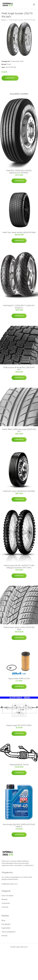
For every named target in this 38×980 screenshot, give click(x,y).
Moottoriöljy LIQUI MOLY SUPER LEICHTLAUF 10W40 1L (19, 826)
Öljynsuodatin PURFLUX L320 (19, 679)
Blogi (3, 920)
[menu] (34, 5)
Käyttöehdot (6, 928)
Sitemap (4, 936)
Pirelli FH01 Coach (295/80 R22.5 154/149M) (19, 491)
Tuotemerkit (15, 61)
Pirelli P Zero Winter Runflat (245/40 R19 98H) (19, 232)
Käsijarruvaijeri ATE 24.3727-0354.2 (19, 725)
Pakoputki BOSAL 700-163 (19, 765)
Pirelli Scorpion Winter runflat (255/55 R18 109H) (19, 628)
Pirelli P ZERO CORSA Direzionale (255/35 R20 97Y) (19, 430)
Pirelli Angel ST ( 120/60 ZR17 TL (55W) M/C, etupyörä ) (19, 307)
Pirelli (22, 61)
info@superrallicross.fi (9, 884)
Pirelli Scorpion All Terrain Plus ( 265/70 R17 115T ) (19, 369)
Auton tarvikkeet (7, 896)
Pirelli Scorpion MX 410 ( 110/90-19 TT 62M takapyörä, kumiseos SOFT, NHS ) (19, 567)
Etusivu (4, 20)
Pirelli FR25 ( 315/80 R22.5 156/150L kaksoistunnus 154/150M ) (19, 172)
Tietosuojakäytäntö (8, 932)
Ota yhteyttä (6, 924)
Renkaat (4, 899)
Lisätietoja (10, 78)
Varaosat (5, 907)
